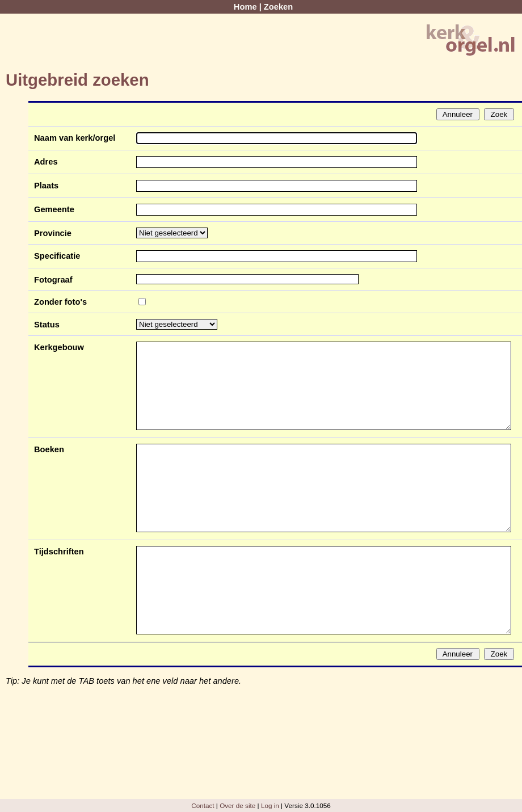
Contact (203, 805)
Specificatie (57, 256)
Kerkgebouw (59, 347)
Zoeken (278, 7)
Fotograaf (53, 280)
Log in (270, 805)
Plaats (46, 186)
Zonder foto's (60, 302)
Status (47, 325)
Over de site (237, 805)
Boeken (49, 449)
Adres (46, 162)
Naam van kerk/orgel (75, 138)
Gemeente (54, 209)
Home (245, 7)
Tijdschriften (59, 552)
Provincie (53, 233)
